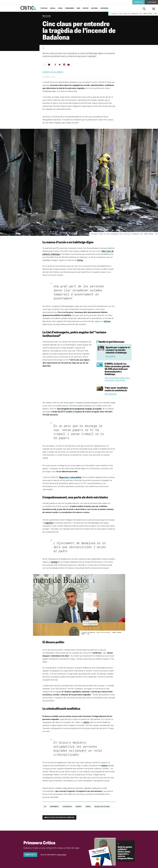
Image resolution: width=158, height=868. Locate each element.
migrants (79, 807)
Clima (62, 8)
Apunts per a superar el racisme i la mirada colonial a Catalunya (118, 350)
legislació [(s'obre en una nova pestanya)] (49, 523)
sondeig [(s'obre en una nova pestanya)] (54, 562)
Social (54, 8)
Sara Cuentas (110, 356)
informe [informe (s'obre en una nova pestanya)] (107, 322)
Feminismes (71, 8)
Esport (87, 8)
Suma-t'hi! (29, 855)
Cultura (96, 8)
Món (80, 8)
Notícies (47, 16)
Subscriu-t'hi (138, 2)
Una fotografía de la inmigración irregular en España (79, 409)
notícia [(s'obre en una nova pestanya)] (104, 766)
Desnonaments (54, 807)
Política (46, 8)
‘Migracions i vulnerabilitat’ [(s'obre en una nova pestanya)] (70, 478)
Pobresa (88, 807)
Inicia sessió (152, 2)
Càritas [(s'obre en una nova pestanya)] (80, 261)
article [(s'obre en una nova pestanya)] (86, 723)
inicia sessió (62, 855)
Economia (106, 8)
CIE (45, 807)
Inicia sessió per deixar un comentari (60, 818)
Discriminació (67, 807)
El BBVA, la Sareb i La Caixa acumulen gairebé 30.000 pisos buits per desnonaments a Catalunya (117, 369)
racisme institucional (102, 807)
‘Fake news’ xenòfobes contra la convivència (116, 389)
